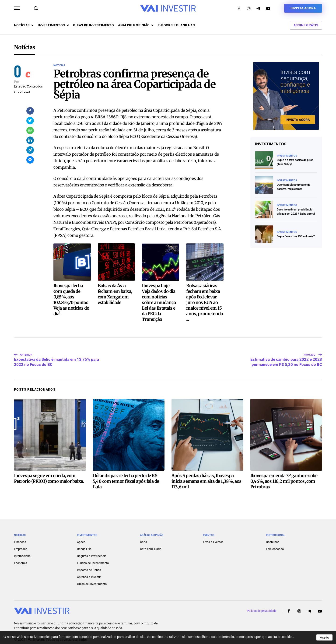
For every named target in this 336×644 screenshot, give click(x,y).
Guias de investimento (93, 25)
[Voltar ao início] (168, 8)
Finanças (20, 532)
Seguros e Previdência (92, 546)
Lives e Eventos (213, 532)
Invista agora (303, 8)
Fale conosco (275, 539)
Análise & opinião (136, 25)
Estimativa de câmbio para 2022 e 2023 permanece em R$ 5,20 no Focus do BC (286, 349)
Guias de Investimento (92, 574)
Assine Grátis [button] (306, 25)
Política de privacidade (262, 601)
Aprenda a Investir (89, 567)
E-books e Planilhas (176, 25)
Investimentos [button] (53, 25)
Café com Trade (151, 539)
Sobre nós (273, 532)
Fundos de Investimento (93, 553)
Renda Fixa (84, 539)
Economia (21, 553)
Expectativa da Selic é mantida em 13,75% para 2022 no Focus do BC (56, 349)
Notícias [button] (24, 25)
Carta (143, 532)
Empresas (21, 539)
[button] (17, 8)
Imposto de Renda (89, 560)
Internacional (23, 546)
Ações (81, 532)
